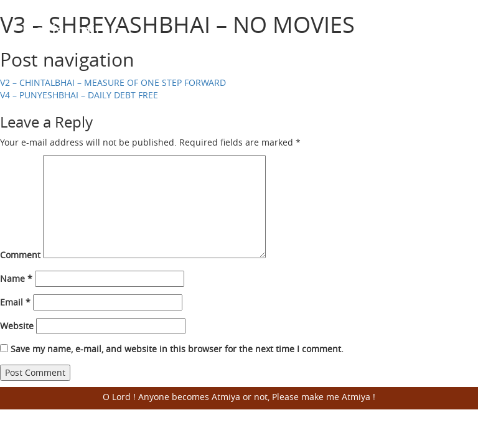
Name (16, 278)
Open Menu (441, 31)
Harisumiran (72, 30)
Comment (20, 255)
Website (17, 326)
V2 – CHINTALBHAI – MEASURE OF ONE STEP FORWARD (113, 82)
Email (15, 302)
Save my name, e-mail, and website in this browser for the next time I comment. (177, 349)
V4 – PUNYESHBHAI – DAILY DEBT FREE (79, 95)
